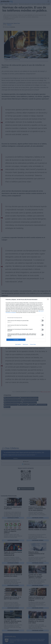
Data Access (25, 344)
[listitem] (25, 318)
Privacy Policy (33, 344)
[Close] (48, 300)
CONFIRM (16, 340)
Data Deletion (18, 344)
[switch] (42, 321)
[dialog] (25, 322)
